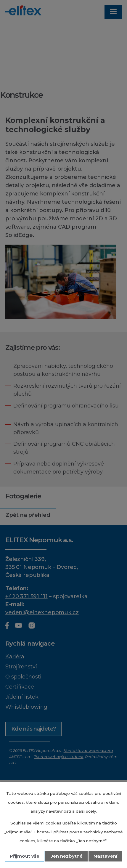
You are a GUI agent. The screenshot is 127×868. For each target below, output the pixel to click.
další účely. (86, 811)
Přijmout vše (25, 856)
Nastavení (105, 856)
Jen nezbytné (67, 856)
